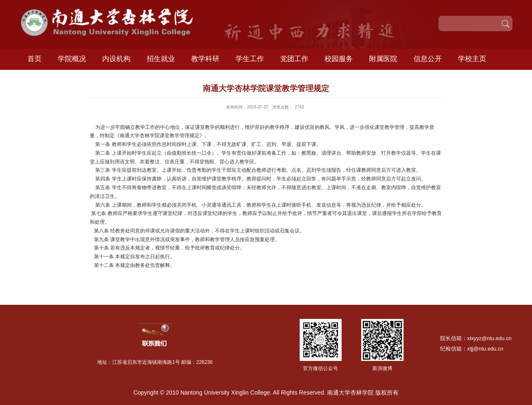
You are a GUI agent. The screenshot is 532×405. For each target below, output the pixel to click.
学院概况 (72, 59)
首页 (34, 59)
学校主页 (472, 59)
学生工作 (250, 59)
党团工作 (294, 59)
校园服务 (339, 59)
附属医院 (383, 59)
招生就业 (161, 59)
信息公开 (428, 59)
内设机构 (116, 59)
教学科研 (205, 59)
